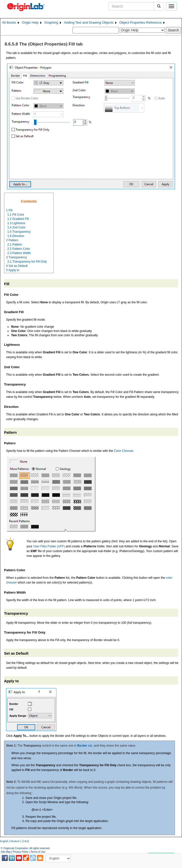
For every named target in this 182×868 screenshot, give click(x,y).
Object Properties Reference (140, 22)
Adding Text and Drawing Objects (89, 22)
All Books (9, 22)
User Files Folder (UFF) (49, 546)
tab (85, 746)
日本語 (25, 841)
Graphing (51, 22)
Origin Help (30, 22)
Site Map (6, 852)
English (4, 841)
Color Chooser (123, 451)
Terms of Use (38, 852)
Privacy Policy (21, 852)
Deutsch (15, 841)
